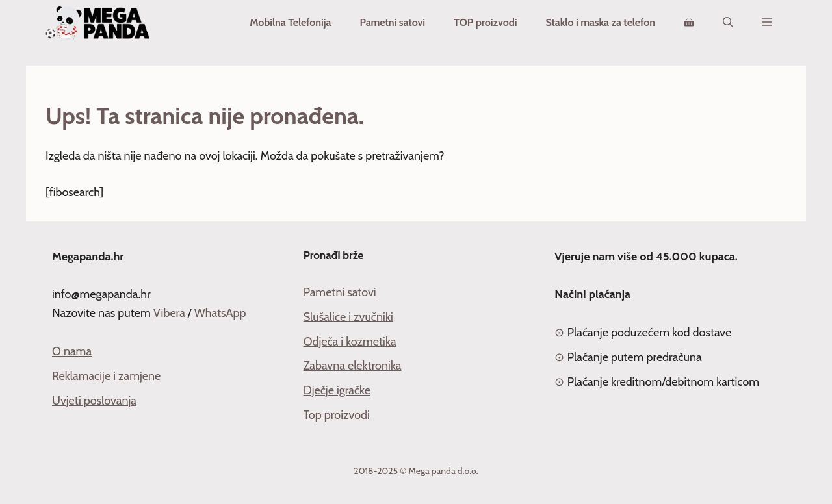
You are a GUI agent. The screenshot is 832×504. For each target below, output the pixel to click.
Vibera (169, 313)
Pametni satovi (392, 22)
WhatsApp (220, 313)
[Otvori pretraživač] (728, 23)
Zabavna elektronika (353, 366)
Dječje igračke (337, 390)
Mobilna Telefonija (290, 22)
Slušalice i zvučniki (348, 317)
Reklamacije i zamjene (106, 376)
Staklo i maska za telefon (600, 22)
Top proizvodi (337, 415)
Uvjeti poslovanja (94, 401)
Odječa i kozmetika (350, 342)
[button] (767, 23)
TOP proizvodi (485, 22)
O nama (72, 351)
